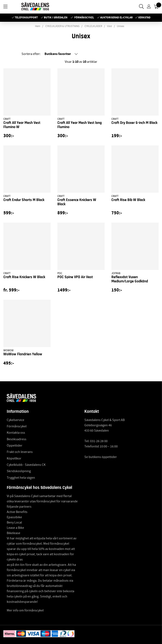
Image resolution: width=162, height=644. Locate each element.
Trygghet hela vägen (21, 478)
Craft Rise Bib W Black (128, 200)
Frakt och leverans (20, 452)
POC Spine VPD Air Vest (75, 277)
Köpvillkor (14, 458)
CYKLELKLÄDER (93, 26)
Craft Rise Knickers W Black (24, 277)
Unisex (121, 26)
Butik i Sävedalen (56, 17)
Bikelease (13, 533)
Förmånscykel (84, 17)
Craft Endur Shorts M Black (24, 200)
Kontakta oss (16, 433)
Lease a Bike (15, 528)
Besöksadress (17, 439)
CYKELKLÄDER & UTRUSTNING (62, 26)
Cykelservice (16, 420)
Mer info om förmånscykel (25, 610)
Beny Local (14, 522)
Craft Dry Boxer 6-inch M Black (134, 123)
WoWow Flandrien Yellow (23, 354)
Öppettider (15, 446)
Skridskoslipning (19, 471)
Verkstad (144, 17)
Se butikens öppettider (101, 457)
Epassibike (14, 517)
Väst (109, 26)
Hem (38, 26)
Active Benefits (17, 512)
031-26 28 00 (99, 441)
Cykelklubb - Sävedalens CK (26, 465)
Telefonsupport (26, 17)
